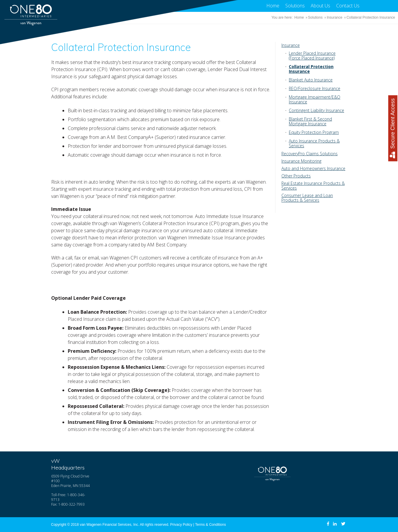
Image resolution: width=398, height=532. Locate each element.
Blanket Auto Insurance (311, 80)
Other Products (296, 176)
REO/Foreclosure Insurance (315, 88)
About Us (320, 6)
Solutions (295, 6)
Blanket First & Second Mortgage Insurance (310, 121)
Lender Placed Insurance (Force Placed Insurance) (312, 56)
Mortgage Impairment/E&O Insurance (315, 99)
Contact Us (348, 6)
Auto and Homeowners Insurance (313, 168)
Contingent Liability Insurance (316, 110)
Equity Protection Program (314, 132)
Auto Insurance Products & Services (314, 143)
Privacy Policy (181, 525)
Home (273, 6)
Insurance (335, 17)
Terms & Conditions (210, 525)
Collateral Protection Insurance (311, 69)
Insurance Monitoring (301, 161)
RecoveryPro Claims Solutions (310, 154)
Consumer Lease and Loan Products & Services (307, 198)
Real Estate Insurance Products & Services (313, 186)
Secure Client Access (393, 128)
